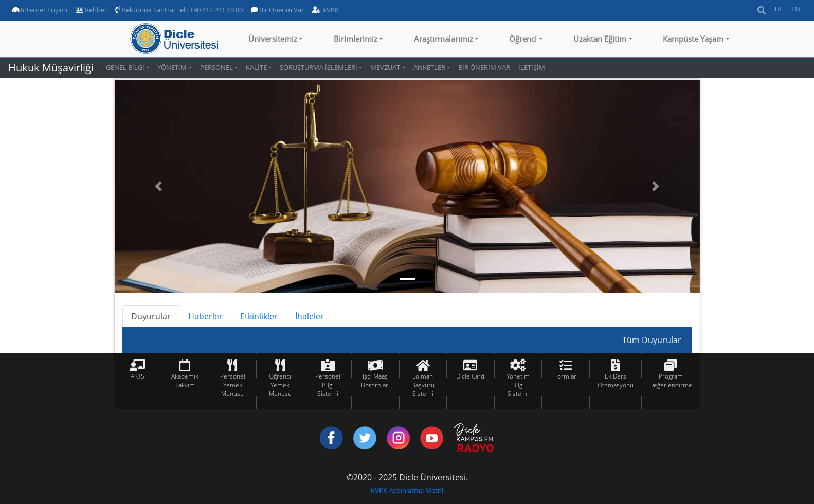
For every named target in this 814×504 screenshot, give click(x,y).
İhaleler (310, 316)
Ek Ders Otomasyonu (616, 381)
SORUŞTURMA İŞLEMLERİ (319, 67)
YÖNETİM (172, 67)
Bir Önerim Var (277, 10)
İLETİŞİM (532, 67)
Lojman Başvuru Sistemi (423, 385)
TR (778, 9)
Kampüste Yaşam (693, 39)
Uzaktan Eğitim (600, 39)
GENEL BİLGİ (125, 67)
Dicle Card (470, 376)
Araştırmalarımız (444, 39)
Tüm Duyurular (652, 340)
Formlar (565, 376)
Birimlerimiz (356, 39)
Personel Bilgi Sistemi (328, 385)
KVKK (325, 10)
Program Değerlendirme (671, 381)
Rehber (91, 10)
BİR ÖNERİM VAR (484, 67)
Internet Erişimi (40, 10)
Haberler (205, 316)
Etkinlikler (259, 316)
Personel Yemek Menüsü (233, 385)
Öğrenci (523, 39)
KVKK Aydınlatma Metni (407, 490)
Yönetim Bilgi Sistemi (518, 385)
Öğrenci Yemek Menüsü (280, 385)
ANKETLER (429, 67)
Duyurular (151, 316)
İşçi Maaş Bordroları (375, 381)
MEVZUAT (385, 67)
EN (796, 9)
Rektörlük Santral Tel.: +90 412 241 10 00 (179, 10)
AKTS (138, 376)
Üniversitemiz (273, 39)
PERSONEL (216, 67)
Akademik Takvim (185, 381)
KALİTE (256, 67)
